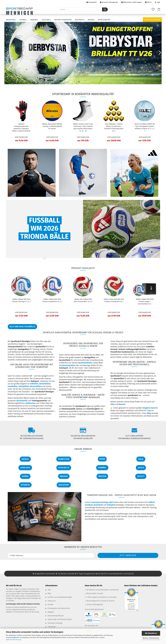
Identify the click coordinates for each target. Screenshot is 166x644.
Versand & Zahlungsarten (109, 2)
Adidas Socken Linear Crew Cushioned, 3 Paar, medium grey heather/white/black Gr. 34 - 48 (83, 127)
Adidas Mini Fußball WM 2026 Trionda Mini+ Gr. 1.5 (83, 300)
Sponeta (25, 485)
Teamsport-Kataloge (55, 623)
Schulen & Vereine (152, 20)
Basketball (11, 20)
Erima (102, 459)
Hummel (102, 468)
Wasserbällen (36, 386)
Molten (102, 476)
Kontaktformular (31, 594)
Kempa (25, 476)
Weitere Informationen (151, 638)
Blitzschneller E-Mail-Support (132, 2)
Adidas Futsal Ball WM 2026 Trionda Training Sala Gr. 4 (114, 300)
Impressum (52, 601)
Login (157, 2)
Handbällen (13, 386)
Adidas (25, 459)
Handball (34, 20)
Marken (91, 20)
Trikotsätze (52, 627)
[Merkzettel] (153, 9)
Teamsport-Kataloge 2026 (102, 502)
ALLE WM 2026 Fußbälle (22, 327)
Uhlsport (64, 485)
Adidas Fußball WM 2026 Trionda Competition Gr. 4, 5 (52, 300)
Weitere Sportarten (63, 20)
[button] (159, 9)
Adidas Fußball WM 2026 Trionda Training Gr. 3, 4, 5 (21, 300)
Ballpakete (80, 20)
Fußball (23, 20)
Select (141, 476)
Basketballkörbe (85, 363)
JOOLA (141, 468)
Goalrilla (64, 468)
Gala (141, 459)
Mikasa (64, 476)
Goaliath (25, 468)
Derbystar (64, 459)
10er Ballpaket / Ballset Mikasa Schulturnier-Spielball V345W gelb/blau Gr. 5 (114, 127)
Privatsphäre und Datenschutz (59, 608)
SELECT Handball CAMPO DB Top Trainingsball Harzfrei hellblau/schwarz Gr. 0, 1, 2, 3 (145, 127)
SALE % (148, 2)
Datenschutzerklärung (14, 640)
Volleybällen (24, 386)
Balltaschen (31, 403)
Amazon (122, 404)
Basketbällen (45, 384)
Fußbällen (34, 384)
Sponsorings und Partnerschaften (60, 619)
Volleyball (46, 20)
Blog (149, 413)
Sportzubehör (104, 20)
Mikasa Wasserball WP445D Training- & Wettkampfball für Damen (52, 126)
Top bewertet (92, 2)
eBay (113, 404)
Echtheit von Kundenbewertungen (60, 597)
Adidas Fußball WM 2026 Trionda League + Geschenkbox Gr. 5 (145, 302)
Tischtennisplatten (67, 365)
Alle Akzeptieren (151, 633)
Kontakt (50, 605)
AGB (49, 590)
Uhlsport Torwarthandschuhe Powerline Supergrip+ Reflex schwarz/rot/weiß (21, 127)
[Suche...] (105, 9)
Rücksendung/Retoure (56, 616)
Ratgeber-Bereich (150, 408)
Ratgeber (51, 612)
